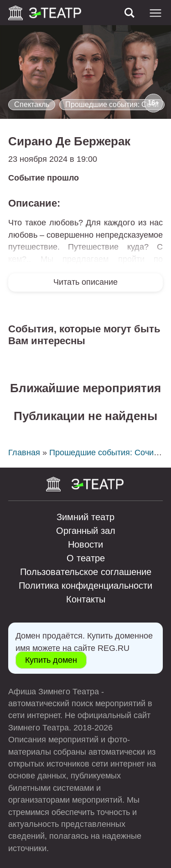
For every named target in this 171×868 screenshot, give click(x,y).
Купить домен (51, 660)
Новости (85, 544)
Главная (24, 453)
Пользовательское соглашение (86, 572)
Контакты (86, 599)
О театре (86, 558)
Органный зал (86, 531)
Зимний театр (85, 517)
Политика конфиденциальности (85, 586)
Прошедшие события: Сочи (112, 104)
